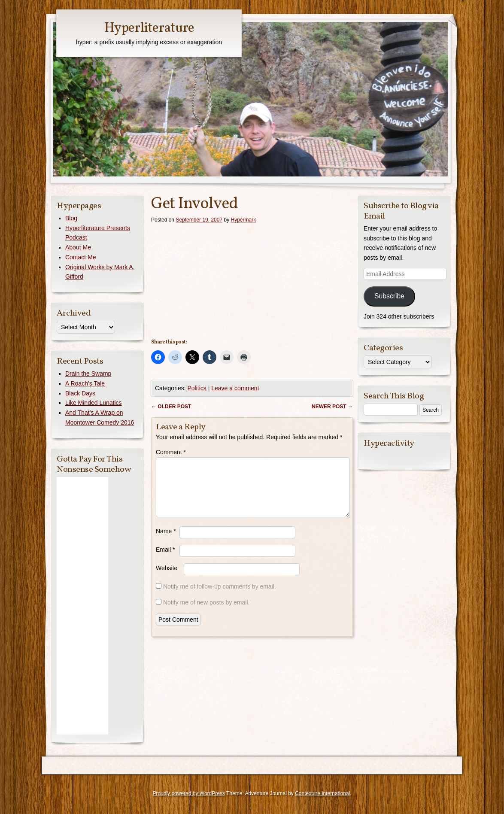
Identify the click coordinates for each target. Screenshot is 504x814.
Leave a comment (235, 388)
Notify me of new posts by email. (206, 613)
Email (165, 560)
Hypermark (244, 220)
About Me (78, 247)
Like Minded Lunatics (94, 403)
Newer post (332, 407)
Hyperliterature (149, 28)
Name (166, 541)
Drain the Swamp (88, 374)
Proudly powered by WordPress (189, 793)
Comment (171, 452)
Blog (71, 218)
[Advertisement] (82, 606)
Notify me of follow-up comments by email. (220, 597)
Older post (171, 407)
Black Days (80, 393)
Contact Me (81, 257)
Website (167, 578)
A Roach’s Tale (85, 383)
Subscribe (389, 296)
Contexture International (322, 793)
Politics (197, 388)
